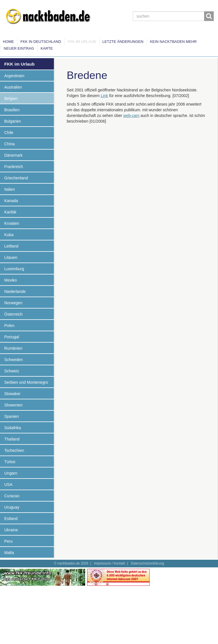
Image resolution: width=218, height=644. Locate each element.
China (10, 144)
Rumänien (13, 348)
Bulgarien (13, 121)
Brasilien (12, 110)
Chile (9, 133)
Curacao (12, 496)
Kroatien (12, 223)
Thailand (12, 439)
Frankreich (14, 167)
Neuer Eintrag (19, 48)
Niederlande (15, 291)
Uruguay (12, 507)
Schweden (13, 360)
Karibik (10, 212)
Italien (10, 189)
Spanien (11, 416)
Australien (13, 87)
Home (8, 42)
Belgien (11, 98)
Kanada (11, 201)
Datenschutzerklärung (147, 563)
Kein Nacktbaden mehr (173, 42)
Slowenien (13, 405)
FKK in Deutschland (41, 42)
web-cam (131, 116)
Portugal (12, 337)
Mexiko (11, 280)
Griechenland (16, 178)
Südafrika (13, 428)
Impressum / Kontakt (110, 563)
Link (104, 96)
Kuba (9, 235)
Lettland (11, 246)
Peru (9, 541)
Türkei (10, 462)
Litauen (11, 257)
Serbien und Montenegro (26, 382)
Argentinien (14, 76)
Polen (9, 326)
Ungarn (11, 473)
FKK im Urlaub (82, 42)
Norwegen (13, 303)
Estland (11, 519)
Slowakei (12, 394)
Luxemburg (14, 269)
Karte (47, 48)
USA (8, 484)
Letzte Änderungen (123, 42)
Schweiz (12, 371)
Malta (9, 553)
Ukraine (11, 530)
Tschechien (14, 450)
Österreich (13, 314)
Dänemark (13, 155)
